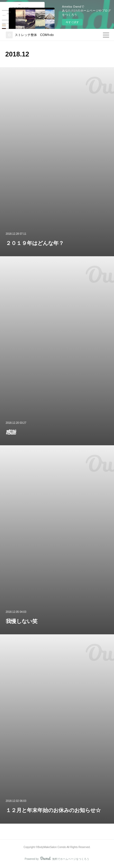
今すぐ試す (72, 22)
